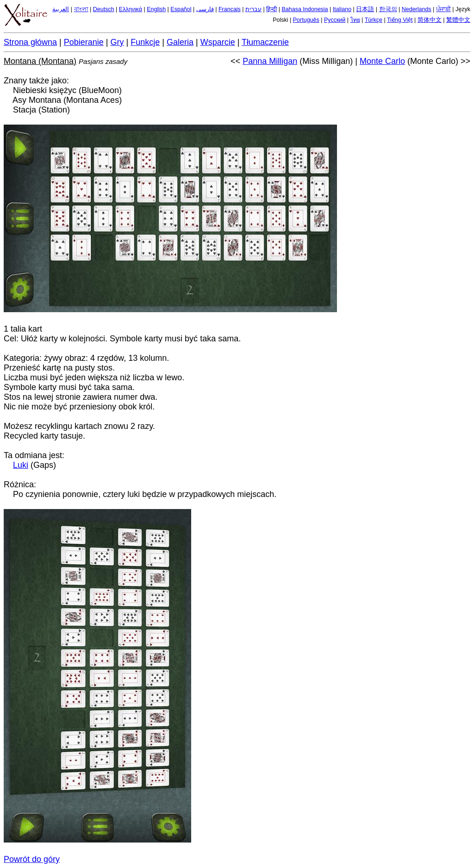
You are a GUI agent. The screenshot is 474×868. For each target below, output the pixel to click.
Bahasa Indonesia (305, 9)
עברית (253, 9)
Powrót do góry (32, 859)
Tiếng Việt (400, 20)
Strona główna (30, 42)
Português (306, 20)
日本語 (365, 9)
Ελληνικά (131, 9)
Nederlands (417, 9)
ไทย (355, 20)
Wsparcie (218, 42)
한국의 (388, 9)
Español (181, 9)
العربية (61, 9)
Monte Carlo (382, 61)
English (156, 9)
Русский (335, 20)
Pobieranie (84, 42)
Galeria (180, 42)
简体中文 (430, 20)
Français (230, 9)
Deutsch (104, 9)
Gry (117, 42)
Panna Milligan (270, 61)
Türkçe (374, 20)
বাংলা (81, 9)
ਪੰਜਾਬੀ (443, 9)
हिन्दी (271, 9)
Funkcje (145, 42)
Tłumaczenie (265, 42)
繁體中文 (458, 20)
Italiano (342, 9)
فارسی (205, 9)
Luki (21, 465)
